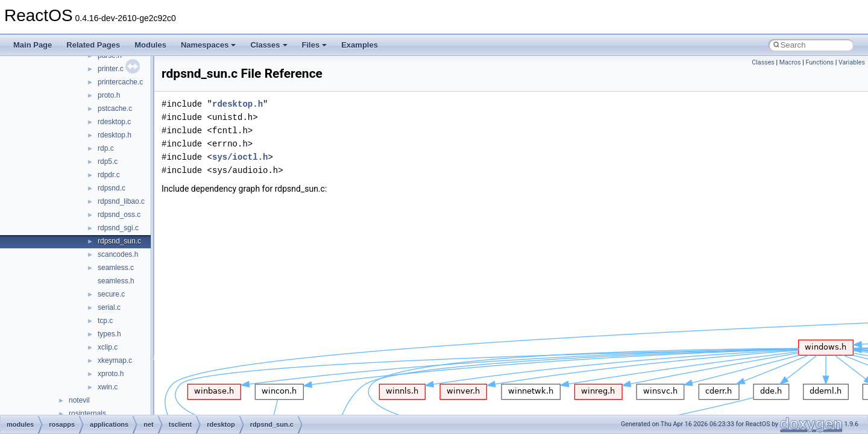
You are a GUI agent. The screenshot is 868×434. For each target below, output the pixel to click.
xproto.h (111, 374)
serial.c (109, 307)
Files (315, 45)
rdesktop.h (115, 135)
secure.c (111, 294)
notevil (79, 400)
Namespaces (209, 45)
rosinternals (87, 414)
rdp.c (106, 148)
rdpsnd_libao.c (121, 201)
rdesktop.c (114, 122)
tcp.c (105, 321)
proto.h (109, 95)
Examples (360, 45)
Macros (790, 62)
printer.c (111, 69)
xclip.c (108, 347)
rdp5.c (108, 162)
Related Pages (93, 45)
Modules (150, 45)
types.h (109, 334)
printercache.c (120, 82)
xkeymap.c (115, 360)
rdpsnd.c (112, 188)
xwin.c (108, 387)
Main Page (33, 45)
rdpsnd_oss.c (119, 215)
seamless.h (116, 281)
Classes (269, 45)
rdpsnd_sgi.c (118, 228)
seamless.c (116, 268)
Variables (852, 62)
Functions (819, 62)
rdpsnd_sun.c (119, 241)
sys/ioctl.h (240, 157)
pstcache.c (115, 108)
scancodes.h (118, 254)
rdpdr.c (109, 175)
